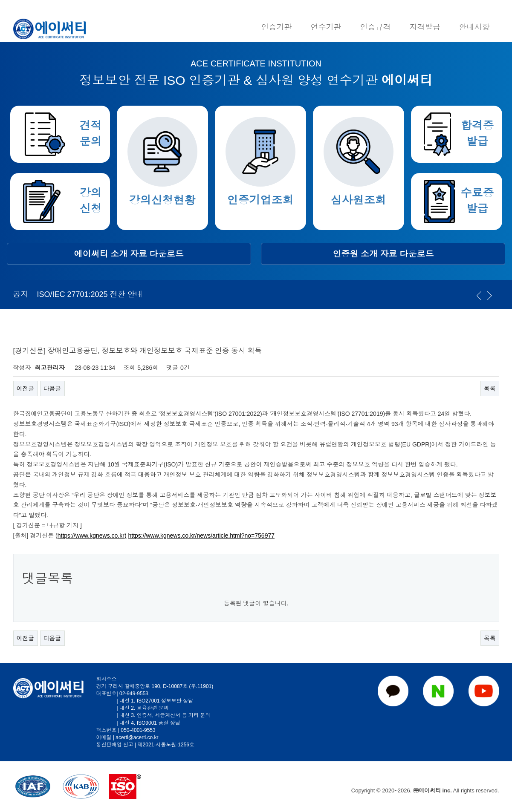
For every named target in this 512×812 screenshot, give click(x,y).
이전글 (26, 389)
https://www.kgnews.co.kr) (92, 536)
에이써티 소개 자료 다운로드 (129, 254)
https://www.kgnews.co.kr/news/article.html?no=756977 (201, 536)
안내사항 (474, 27)
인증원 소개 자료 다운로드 (383, 254)
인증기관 (277, 27)
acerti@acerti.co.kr (137, 737)
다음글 (52, 389)
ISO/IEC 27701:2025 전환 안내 (90, 294)
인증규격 (376, 27)
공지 (21, 294)
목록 (490, 389)
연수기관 (326, 27)
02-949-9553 (134, 694)
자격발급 (425, 27)
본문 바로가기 (0, 0)
